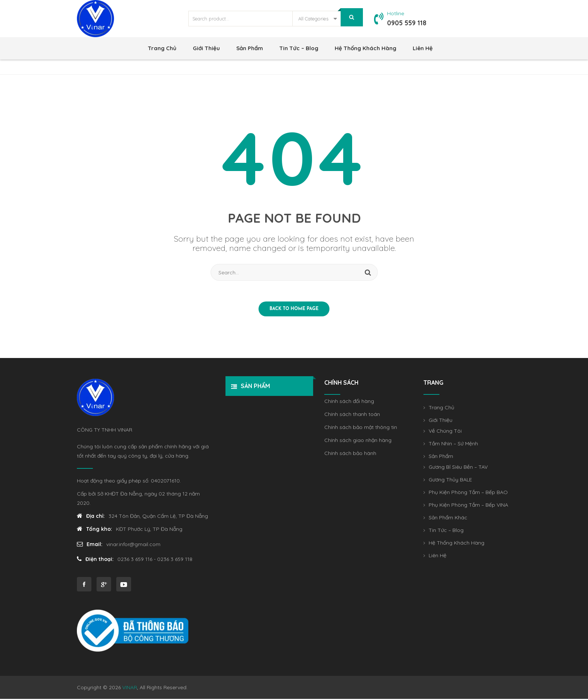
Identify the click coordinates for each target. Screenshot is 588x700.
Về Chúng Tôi (445, 433)
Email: (90, 545)
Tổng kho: (95, 530)
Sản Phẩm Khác (448, 519)
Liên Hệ (423, 48)
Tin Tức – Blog (299, 48)
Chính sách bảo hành (350, 455)
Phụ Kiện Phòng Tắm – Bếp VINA (468, 507)
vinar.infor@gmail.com (134, 545)
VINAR (130, 688)
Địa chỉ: (91, 517)
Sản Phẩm (250, 48)
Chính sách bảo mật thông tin (361, 429)
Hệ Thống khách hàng (366, 48)
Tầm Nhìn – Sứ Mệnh (453, 445)
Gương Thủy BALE (450, 481)
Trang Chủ (162, 48)
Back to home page (294, 310)
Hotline (396, 13)
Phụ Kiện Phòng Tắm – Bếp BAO (468, 494)
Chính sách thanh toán (352, 416)
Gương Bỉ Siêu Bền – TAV (458, 469)
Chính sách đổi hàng (349, 403)
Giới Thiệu (206, 48)
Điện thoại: (95, 560)
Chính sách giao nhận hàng (358, 442)
